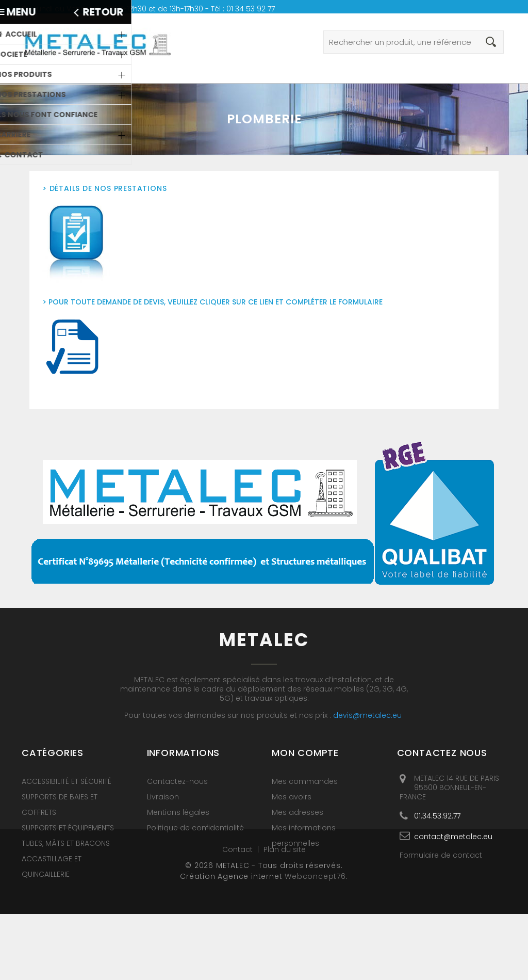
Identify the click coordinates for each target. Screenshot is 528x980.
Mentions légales (178, 812)
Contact (238, 915)
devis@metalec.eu (367, 715)
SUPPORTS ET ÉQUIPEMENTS (68, 828)
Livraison (163, 797)
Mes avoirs (292, 797)
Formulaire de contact (441, 855)
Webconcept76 (315, 942)
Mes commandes (305, 781)
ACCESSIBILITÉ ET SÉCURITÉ (67, 781)
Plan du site (285, 915)
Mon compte (305, 753)
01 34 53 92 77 (251, 9)
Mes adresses (298, 812)
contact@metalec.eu (453, 836)
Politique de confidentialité (195, 828)
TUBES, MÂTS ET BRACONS (66, 843)
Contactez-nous (177, 781)
